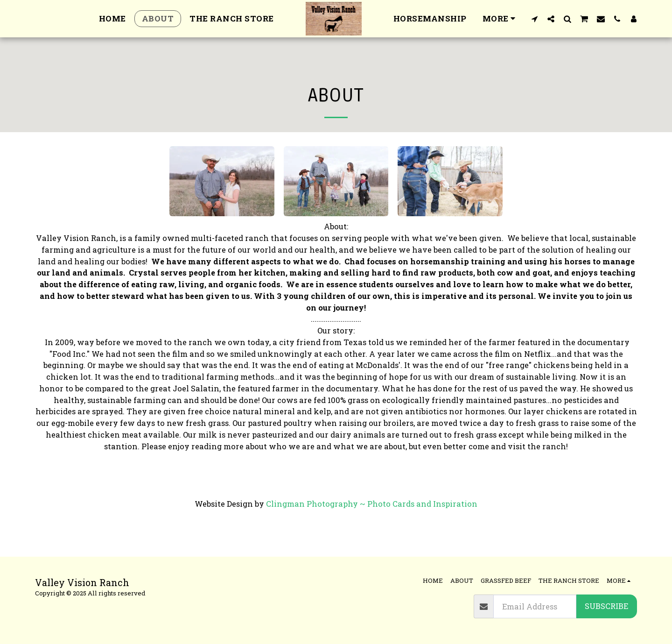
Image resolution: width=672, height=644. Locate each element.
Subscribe (606, 606)
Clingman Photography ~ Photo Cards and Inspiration (372, 504)
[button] (535, 19)
